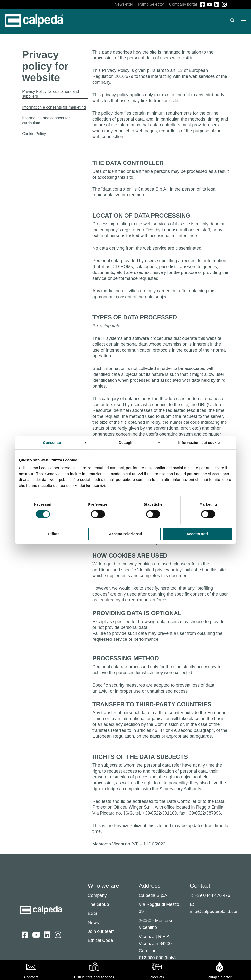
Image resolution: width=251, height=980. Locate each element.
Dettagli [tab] (125, 442)
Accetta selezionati (125, 534)
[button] (243, 22)
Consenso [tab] (52, 442)
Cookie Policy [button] (34, 134)
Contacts (31, 977)
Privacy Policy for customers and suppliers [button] (50, 94)
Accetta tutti (197, 534)
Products (157, 977)
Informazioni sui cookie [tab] (199, 442)
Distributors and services (94, 977)
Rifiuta (54, 534)
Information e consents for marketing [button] (54, 107)
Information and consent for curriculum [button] (46, 120)
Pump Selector (219, 977)
